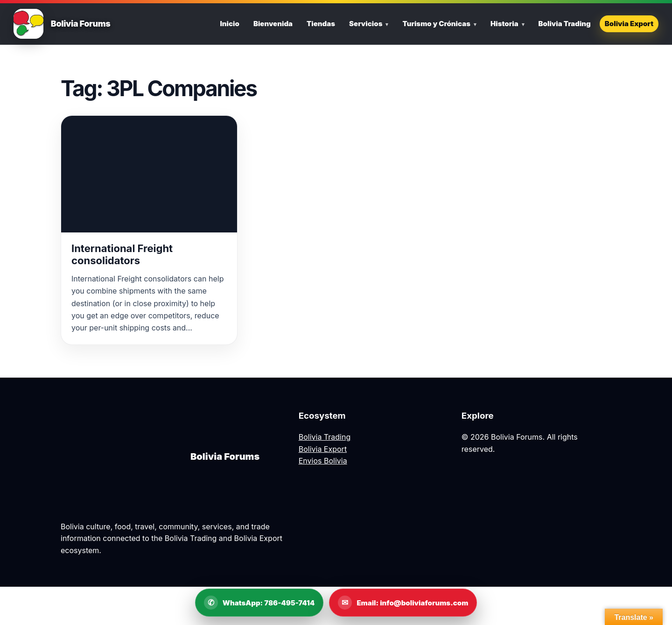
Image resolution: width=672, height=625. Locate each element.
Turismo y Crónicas (436, 24)
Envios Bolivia (323, 461)
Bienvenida (273, 24)
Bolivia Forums (81, 24)
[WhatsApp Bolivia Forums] (259, 603)
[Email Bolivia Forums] (403, 603)
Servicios (366, 24)
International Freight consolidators (122, 254)
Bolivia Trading (565, 24)
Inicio (229, 24)
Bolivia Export (629, 24)
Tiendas (321, 24)
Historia (504, 24)
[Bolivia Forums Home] (28, 24)
